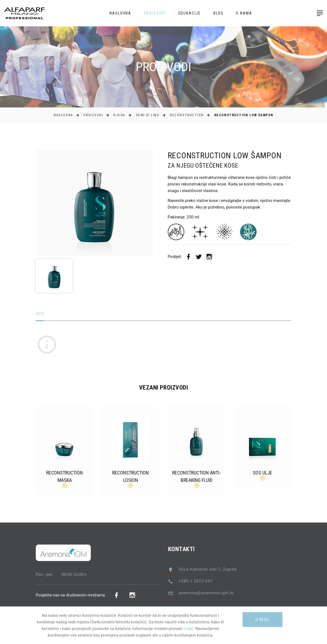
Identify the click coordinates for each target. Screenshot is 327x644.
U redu (262, 620)
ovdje (188, 629)
